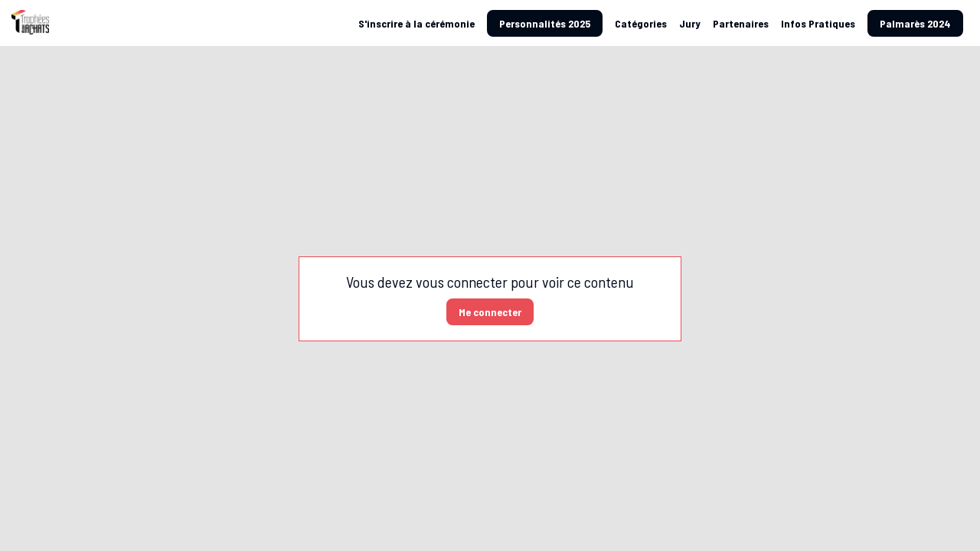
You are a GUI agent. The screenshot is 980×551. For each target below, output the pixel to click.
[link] (641, 23)
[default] (416, 23)
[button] (545, 23)
